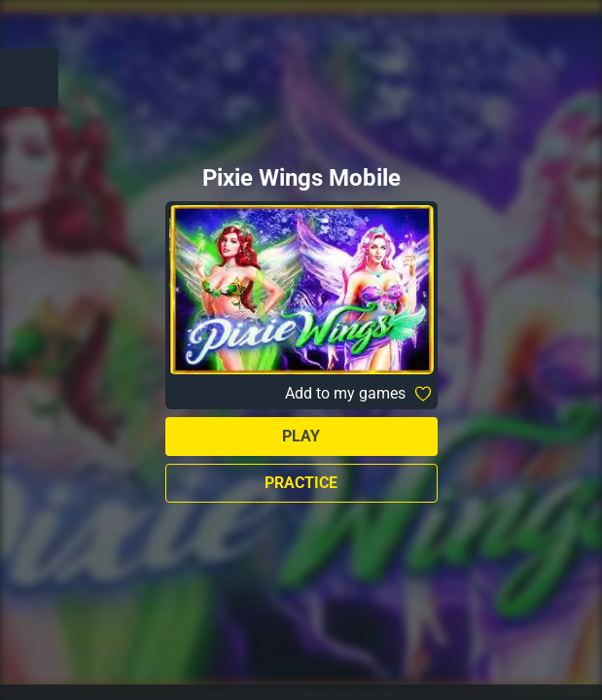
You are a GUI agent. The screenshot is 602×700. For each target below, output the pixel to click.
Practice (301, 483)
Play (301, 436)
